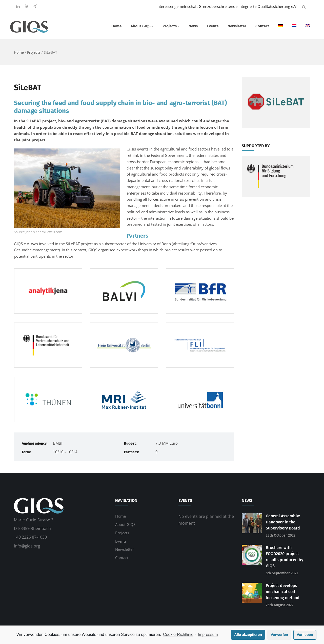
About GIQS (142, 26)
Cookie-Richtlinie (178, 634)
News (193, 26)
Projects (171, 26)
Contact (262, 26)
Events (213, 26)
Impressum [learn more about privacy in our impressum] (208, 634)
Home (116, 26)
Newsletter (237, 26)
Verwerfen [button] (279, 635)
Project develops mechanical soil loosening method (283, 592)
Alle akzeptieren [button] (248, 635)
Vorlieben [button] (305, 635)
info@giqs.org (27, 546)
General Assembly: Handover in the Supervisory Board (283, 522)
